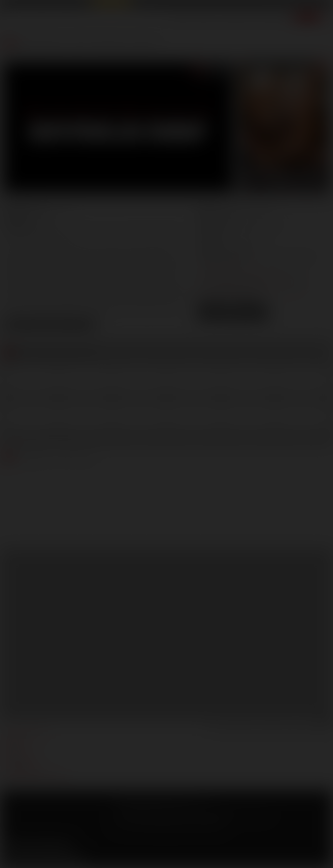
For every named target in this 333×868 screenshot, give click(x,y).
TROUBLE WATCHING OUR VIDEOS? (34, 778)
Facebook (8, 845)
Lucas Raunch (53, 4)
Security (178, 805)
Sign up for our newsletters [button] (45, 859)
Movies (206, 19)
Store (260, 19)
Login (285, 5)
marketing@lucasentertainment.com (248, 272)
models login (17, 763)
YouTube (36, 845)
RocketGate (215, 813)
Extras (282, 19)
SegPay (174, 813)
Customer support (23, 770)
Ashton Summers (63, 229)
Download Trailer (233, 317)
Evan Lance (105, 229)
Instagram (65, 845)
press (10, 747)
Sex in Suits (79, 4)
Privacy (160, 805)
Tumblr (51, 845)
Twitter (22, 845)
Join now (308, 19)
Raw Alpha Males (111, 4)
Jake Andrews (143, 229)
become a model (20, 755)
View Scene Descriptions (49, 326)
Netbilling (158, 813)
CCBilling (141, 813)
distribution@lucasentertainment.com (249, 289)
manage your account (26, 732)
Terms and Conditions (132, 805)
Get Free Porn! (312, 5)
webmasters (16, 740)
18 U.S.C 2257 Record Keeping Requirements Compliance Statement (169, 826)
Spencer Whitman (47, 237)
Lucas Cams (143, 4)
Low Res (214, 308)
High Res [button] (251, 308)
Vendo (189, 813)
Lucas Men (235, 19)
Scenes (182, 19)
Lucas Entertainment (20, 4)
